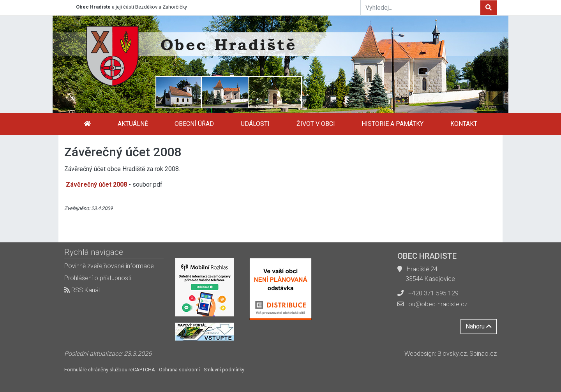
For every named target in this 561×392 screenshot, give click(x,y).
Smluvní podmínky (224, 370)
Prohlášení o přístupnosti (98, 278)
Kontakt (464, 124)
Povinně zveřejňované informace (109, 266)
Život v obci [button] (316, 124)
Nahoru (479, 326)
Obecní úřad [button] (194, 124)
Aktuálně (133, 124)
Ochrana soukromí (179, 370)
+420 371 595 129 (433, 293)
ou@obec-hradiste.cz (438, 304)
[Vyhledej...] (420, 7)
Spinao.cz (483, 354)
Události (255, 124)
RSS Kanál (82, 290)
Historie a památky (393, 124)
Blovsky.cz (452, 354)
